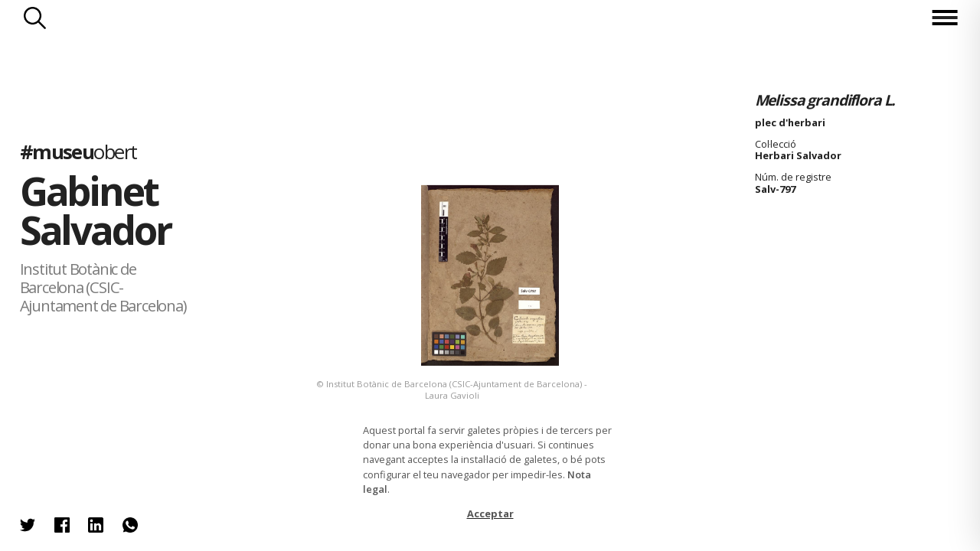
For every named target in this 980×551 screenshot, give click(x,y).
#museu (78, 152)
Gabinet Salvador (95, 210)
